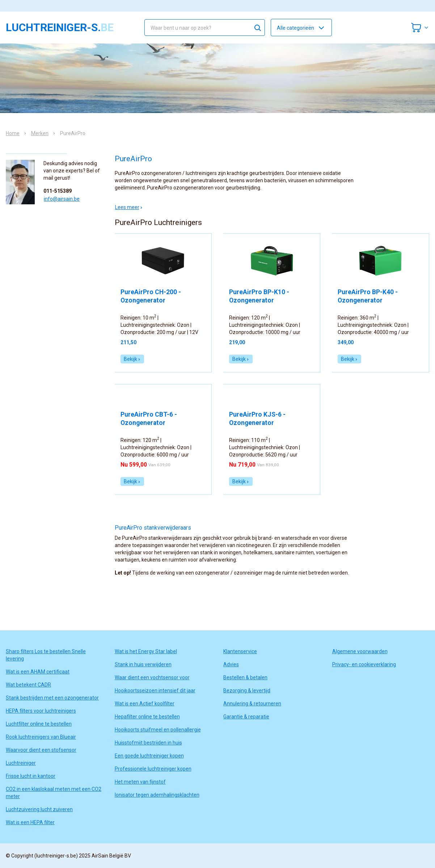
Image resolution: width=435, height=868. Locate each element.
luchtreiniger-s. (60, 28)
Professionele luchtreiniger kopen (153, 769)
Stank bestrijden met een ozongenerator (52, 698)
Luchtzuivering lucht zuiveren (39, 809)
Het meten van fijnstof (140, 782)
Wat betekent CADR (28, 685)
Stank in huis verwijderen (143, 664)
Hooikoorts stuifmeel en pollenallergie (158, 730)
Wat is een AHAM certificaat (38, 672)
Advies (231, 664)
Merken (40, 133)
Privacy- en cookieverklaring (364, 664)
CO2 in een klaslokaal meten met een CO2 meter (54, 793)
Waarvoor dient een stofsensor (41, 750)
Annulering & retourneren (252, 704)
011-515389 (58, 191)
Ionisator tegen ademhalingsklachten (157, 795)
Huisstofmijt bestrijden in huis (148, 743)
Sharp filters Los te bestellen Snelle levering (46, 655)
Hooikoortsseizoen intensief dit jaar (155, 690)
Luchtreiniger (21, 763)
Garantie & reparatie (246, 717)
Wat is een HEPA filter (30, 822)
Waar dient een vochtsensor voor (152, 677)
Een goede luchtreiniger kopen (149, 756)
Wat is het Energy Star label (146, 651)
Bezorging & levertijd (247, 690)
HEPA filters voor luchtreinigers (41, 711)
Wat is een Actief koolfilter (145, 704)
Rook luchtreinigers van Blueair (41, 737)
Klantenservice (240, 651)
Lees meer (129, 207)
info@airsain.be (62, 199)
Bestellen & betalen (245, 677)
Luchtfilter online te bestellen (39, 724)
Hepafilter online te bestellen (147, 717)
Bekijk (132, 359)
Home (13, 133)
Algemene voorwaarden (360, 651)
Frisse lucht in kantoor (31, 776)
